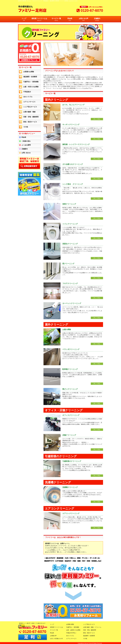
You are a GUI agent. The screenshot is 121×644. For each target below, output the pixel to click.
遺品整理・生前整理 (30, 77)
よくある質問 (26, 145)
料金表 (70, 19)
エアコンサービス (29, 102)
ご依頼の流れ (26, 141)
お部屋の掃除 (70, 624)
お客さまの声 (83, 19)
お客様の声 (53, 636)
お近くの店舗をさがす (57, 639)
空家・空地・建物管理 (31, 117)
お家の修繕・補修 (29, 112)
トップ (24, 19)
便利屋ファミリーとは (39, 19)
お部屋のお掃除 (29, 72)
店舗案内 (97, 19)
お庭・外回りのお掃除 (31, 87)
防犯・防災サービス (30, 122)
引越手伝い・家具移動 (31, 82)
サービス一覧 (56, 19)
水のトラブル (28, 97)
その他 (26, 127)
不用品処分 (27, 92)
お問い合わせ (26, 153)
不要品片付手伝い (71, 633)
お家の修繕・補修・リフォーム (92, 627)
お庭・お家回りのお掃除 (73, 630)
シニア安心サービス (30, 107)
